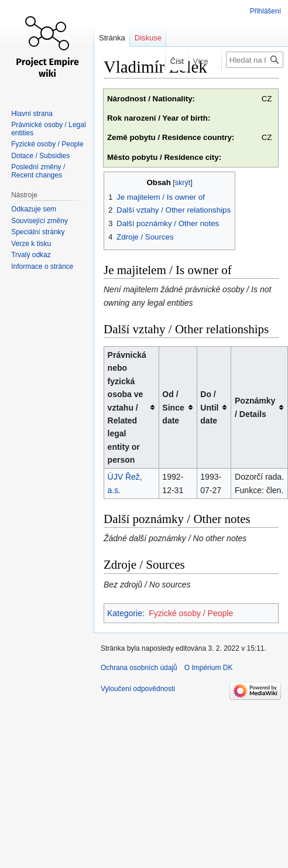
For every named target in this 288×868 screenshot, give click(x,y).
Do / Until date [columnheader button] (209, 407)
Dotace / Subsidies (40, 156)
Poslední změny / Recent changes (38, 171)
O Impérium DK (209, 668)
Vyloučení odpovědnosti (138, 689)
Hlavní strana (32, 114)
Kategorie (125, 613)
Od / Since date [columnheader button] (173, 407)
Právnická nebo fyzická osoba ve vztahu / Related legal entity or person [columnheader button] (127, 407)
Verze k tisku (31, 244)
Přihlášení (265, 11)
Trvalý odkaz (31, 255)
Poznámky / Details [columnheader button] (255, 407)
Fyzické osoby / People (191, 613)
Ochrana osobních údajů (139, 668)
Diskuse (148, 38)
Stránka (112, 38)
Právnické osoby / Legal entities (48, 129)
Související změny (40, 221)
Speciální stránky (38, 232)
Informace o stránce (42, 266)
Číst (171, 61)
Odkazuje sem (34, 209)
